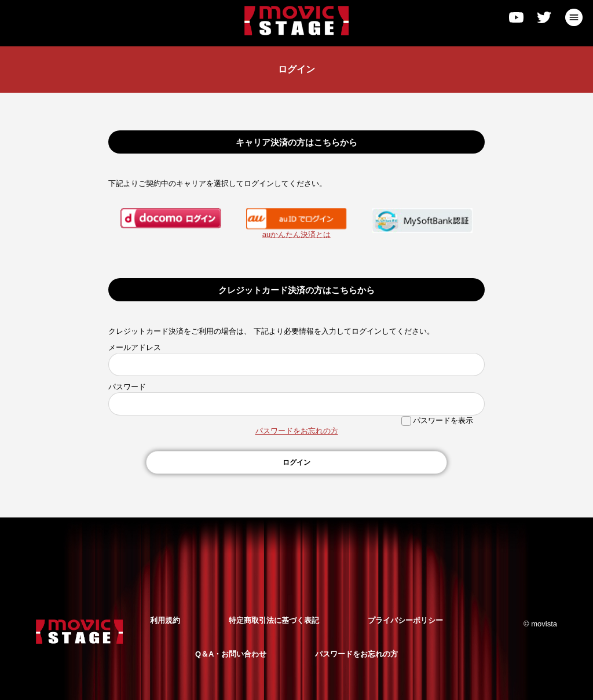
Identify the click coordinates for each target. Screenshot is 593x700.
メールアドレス (135, 347)
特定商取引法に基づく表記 (274, 620)
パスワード (127, 387)
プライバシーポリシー (405, 620)
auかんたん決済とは (296, 234)
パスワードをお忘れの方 (297, 431)
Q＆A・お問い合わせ (231, 654)
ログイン (296, 462)
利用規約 (165, 620)
